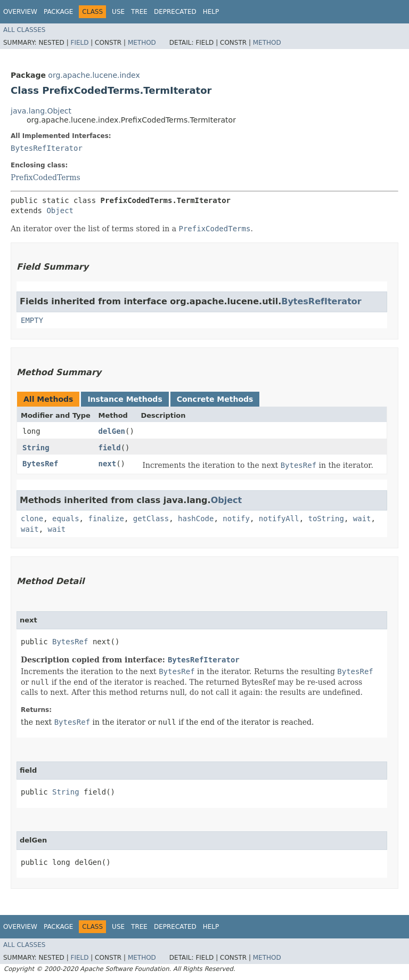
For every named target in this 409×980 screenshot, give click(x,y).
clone (32, 519)
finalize (106, 519)
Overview (20, 12)
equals (66, 519)
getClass (151, 519)
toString (326, 519)
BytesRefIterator (47, 148)
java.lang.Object (41, 111)
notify (236, 519)
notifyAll (279, 519)
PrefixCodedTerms (46, 177)
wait (362, 519)
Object (60, 210)
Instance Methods (125, 399)
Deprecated (175, 12)
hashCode (196, 519)
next (107, 464)
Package (58, 12)
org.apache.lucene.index (94, 75)
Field (79, 43)
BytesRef (40, 464)
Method (142, 43)
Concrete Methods (215, 399)
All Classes (24, 30)
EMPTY (32, 320)
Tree (139, 12)
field (109, 448)
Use (118, 12)
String (36, 448)
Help (211, 12)
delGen (112, 431)
